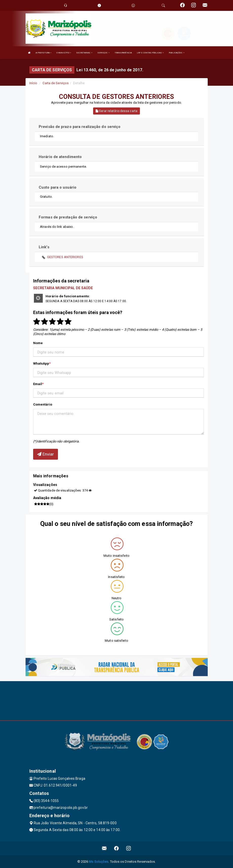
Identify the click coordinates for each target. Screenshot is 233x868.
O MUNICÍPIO (64, 53)
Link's (44, 247)
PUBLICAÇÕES (176, 53)
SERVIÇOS (103, 53)
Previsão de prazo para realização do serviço (80, 127)
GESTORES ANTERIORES (65, 257)
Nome (38, 343)
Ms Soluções (99, 862)
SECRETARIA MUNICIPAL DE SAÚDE (63, 288)
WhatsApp (41, 363)
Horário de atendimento (60, 157)
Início (33, 83)
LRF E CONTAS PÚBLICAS (150, 53)
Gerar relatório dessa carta (116, 111)
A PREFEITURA (44, 53)
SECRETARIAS (84, 53)
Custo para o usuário (58, 187)
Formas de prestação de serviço (68, 217)
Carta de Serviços (56, 83)
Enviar (46, 454)
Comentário (43, 404)
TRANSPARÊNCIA (123, 53)
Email (38, 384)
